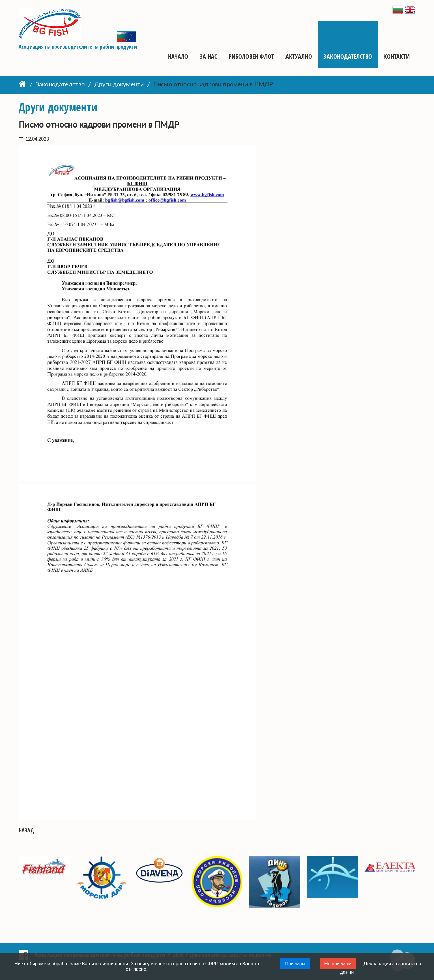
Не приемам (338, 964)
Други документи (119, 85)
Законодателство (348, 56)
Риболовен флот (251, 56)
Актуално (299, 56)
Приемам (295, 964)
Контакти (397, 56)
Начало (178, 56)
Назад (26, 831)
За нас (208, 56)
